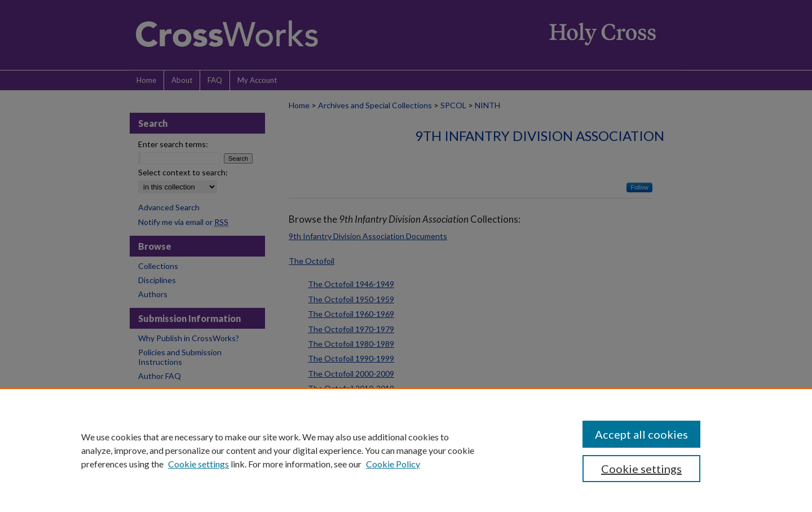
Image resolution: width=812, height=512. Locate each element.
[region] (406, 450)
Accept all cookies (641, 434)
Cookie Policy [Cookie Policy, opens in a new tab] (393, 464)
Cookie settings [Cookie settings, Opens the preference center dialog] (641, 469)
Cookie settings (198, 464)
